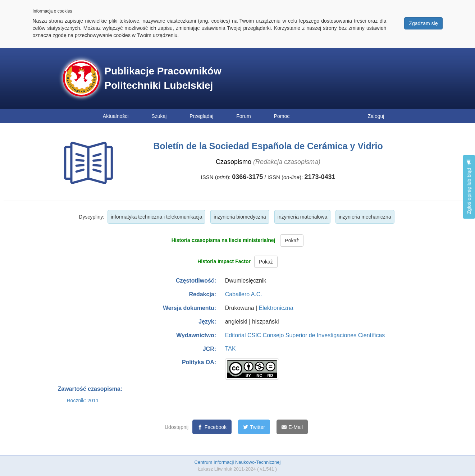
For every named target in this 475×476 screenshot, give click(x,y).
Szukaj (159, 116)
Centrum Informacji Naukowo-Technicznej (238, 462)
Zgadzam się (423, 23)
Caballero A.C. (244, 294)
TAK (230, 349)
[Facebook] (212, 427)
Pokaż (292, 241)
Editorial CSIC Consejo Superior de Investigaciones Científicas (305, 335)
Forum (243, 116)
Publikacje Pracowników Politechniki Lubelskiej (163, 78)
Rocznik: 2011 (83, 401)
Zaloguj (376, 116)
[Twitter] (254, 427)
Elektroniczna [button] (276, 308)
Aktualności (116, 116)
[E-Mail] (292, 427)
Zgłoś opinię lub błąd (469, 187)
